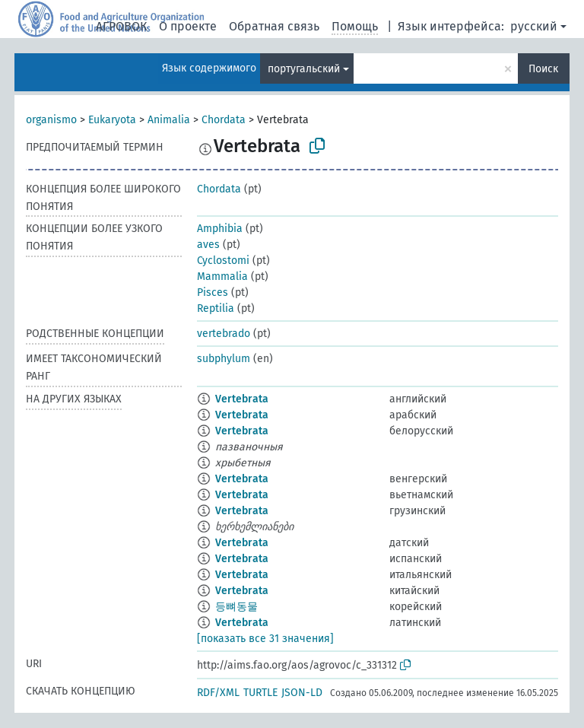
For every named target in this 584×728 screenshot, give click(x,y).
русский (534, 26)
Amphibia (220, 229)
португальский (304, 69)
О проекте (188, 26)
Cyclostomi (223, 261)
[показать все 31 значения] (265, 639)
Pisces (213, 292)
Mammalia (222, 277)
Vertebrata (242, 399)
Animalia (169, 120)
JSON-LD (302, 693)
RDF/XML (218, 693)
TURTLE (260, 693)
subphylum (224, 359)
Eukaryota (112, 120)
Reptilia (216, 308)
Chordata (224, 120)
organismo (51, 120)
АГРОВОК (121, 26)
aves (208, 245)
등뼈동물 (236, 607)
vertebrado (224, 334)
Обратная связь (274, 26)
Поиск (543, 69)
